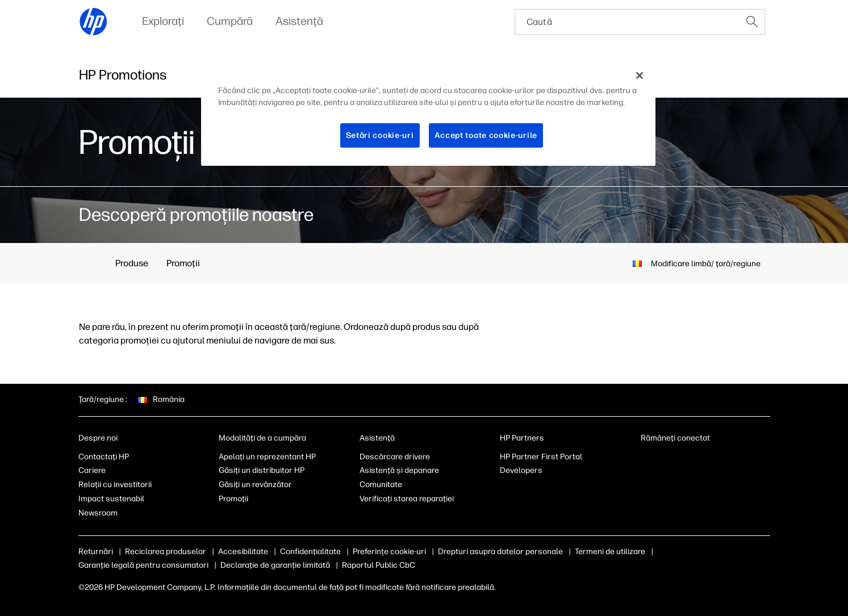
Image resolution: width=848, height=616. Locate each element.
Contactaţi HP (104, 457)
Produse (132, 263)
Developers (521, 470)
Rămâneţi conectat (675, 438)
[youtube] (703, 459)
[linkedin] (646, 459)
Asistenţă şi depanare (399, 470)
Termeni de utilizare (666, 552)
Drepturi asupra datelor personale (557, 552)
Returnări (96, 552)
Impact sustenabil (111, 499)
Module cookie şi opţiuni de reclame (417, 552)
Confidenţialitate (310, 552)
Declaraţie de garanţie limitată (275, 565)
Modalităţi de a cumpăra (262, 438)
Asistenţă (377, 438)
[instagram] (684, 459)
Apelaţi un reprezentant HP (267, 457)
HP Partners (522, 438)
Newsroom (98, 513)
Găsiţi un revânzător (255, 485)
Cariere (92, 470)
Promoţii (183, 263)
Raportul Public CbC (379, 565)
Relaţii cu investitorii (115, 485)
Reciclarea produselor (166, 552)
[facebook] (665, 459)
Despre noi (98, 438)
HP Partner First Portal (541, 457)
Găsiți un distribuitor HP (262, 470)
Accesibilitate (243, 552)
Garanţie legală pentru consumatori (143, 565)
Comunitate (381, 485)
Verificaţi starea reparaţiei (407, 499)
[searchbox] (627, 22)
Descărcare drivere (395, 457)
